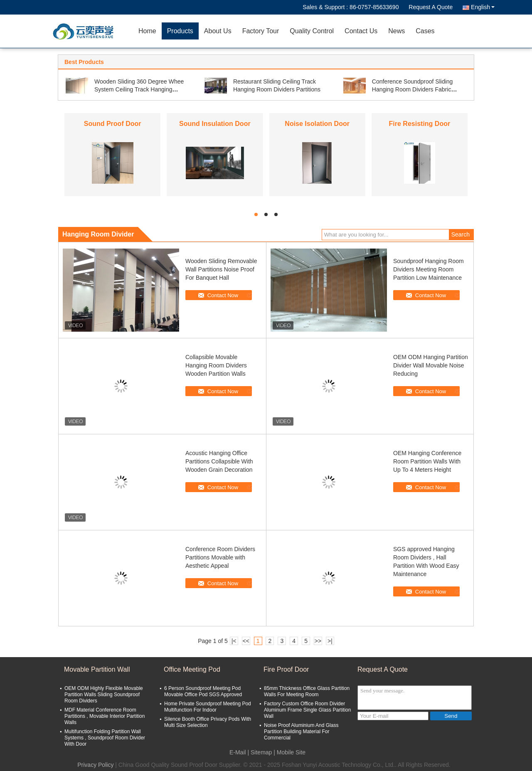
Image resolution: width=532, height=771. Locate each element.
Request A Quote (431, 7)
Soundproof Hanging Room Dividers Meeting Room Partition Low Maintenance (429, 269)
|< (234, 641)
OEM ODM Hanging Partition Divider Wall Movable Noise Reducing (431, 365)
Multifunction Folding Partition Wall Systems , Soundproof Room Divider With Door (105, 738)
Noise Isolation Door (317, 124)
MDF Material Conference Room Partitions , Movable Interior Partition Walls (105, 716)
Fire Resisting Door (420, 124)
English (483, 7)
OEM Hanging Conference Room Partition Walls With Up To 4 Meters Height (427, 461)
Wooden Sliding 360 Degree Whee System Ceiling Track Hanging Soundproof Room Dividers (139, 89)
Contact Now (223, 295)
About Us (218, 31)
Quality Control (312, 31)
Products (180, 31)
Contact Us (361, 31)
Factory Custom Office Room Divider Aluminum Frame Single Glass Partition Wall (307, 710)
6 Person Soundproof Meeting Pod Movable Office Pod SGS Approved (203, 691)
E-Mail (238, 752)
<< (246, 641)
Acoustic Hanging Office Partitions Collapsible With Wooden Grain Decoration (219, 461)
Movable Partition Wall (97, 669)
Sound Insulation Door (215, 124)
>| (330, 641)
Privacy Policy (95, 765)
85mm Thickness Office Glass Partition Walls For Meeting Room (307, 691)
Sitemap (261, 752)
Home (147, 31)
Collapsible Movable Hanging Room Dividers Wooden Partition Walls (216, 365)
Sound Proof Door (113, 124)
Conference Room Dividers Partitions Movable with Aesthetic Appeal (220, 557)
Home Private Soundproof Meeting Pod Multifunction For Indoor (208, 707)
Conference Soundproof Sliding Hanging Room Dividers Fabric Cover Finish (413, 89)
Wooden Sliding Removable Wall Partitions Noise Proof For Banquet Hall (221, 269)
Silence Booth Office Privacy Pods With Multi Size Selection (208, 722)
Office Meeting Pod (192, 669)
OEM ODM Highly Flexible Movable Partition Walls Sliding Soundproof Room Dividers (104, 695)
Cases (425, 31)
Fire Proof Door (286, 669)
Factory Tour (261, 31)
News (397, 31)
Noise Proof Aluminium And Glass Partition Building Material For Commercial (301, 732)
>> (318, 641)
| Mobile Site (289, 752)
